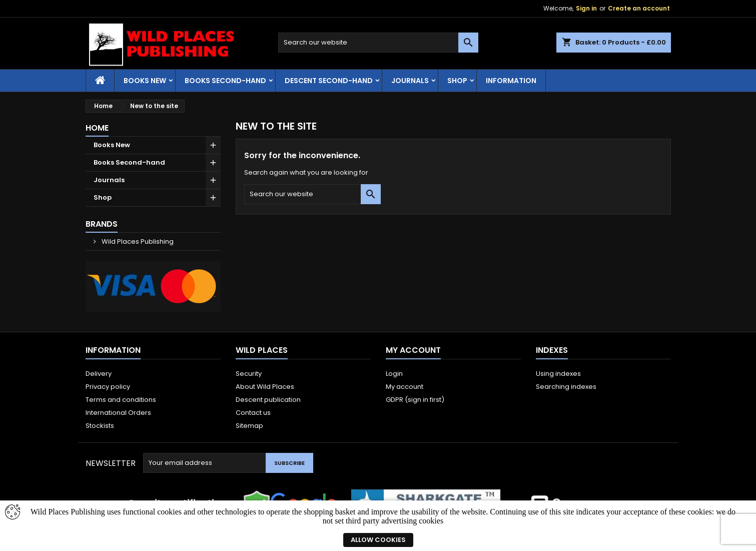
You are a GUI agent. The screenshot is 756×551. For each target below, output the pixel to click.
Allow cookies (378, 540)
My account (405, 387)
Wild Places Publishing (137, 241)
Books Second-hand (225, 81)
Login (394, 374)
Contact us (253, 413)
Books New (145, 81)
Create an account (639, 8)
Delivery (99, 374)
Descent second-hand (329, 81)
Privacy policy (108, 387)
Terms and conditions (121, 400)
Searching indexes (566, 387)
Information (511, 81)
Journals (410, 81)
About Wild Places (265, 387)
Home (97, 128)
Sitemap (249, 426)
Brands (102, 224)
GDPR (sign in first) (415, 400)
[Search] (378, 43)
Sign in (586, 8)
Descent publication (268, 400)
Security (249, 374)
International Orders (118, 413)
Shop (457, 81)
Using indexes (558, 374)
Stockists (100, 426)
